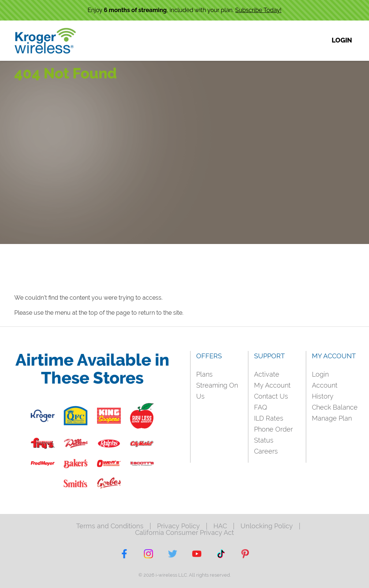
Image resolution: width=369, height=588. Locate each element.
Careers (266, 451)
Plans (204, 374)
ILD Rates (269, 418)
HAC (220, 526)
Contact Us (271, 396)
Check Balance (335, 407)
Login (320, 374)
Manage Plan (332, 418)
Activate (267, 374)
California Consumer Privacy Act (184, 533)
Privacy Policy (178, 526)
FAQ (261, 407)
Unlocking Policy (267, 526)
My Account (272, 385)
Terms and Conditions (110, 526)
